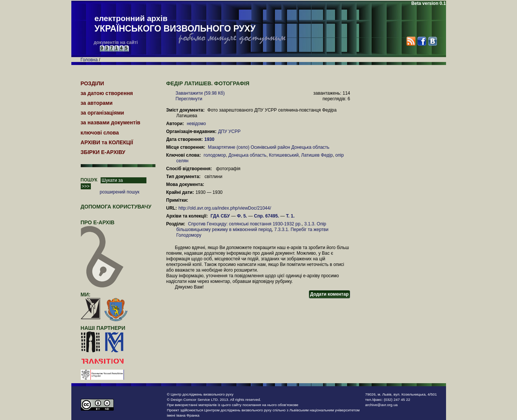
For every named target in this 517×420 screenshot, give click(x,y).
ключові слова (100, 133)
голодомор (215, 155)
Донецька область (247, 155)
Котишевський (284, 155)
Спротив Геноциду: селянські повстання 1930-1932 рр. (245, 224)
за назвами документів (111, 122)
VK (432, 41)
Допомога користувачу (116, 207)
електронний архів (175, 24)
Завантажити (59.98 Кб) (200, 93)
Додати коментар (329, 294)
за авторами (97, 103)
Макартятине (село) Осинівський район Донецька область (269, 147)
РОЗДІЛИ (93, 83)
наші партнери (103, 328)
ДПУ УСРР (229, 131)
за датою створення (107, 93)
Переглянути (189, 99)
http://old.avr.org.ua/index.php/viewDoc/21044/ (225, 208)
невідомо (196, 124)
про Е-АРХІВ (102, 226)
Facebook (421, 41)
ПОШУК (89, 180)
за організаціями (102, 113)
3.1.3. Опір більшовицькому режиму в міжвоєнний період (251, 227)
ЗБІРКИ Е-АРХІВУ (103, 152)
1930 (210, 139)
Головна (89, 60)
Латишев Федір (317, 155)
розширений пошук (120, 192)
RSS (411, 41)
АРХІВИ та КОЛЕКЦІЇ (107, 142)
